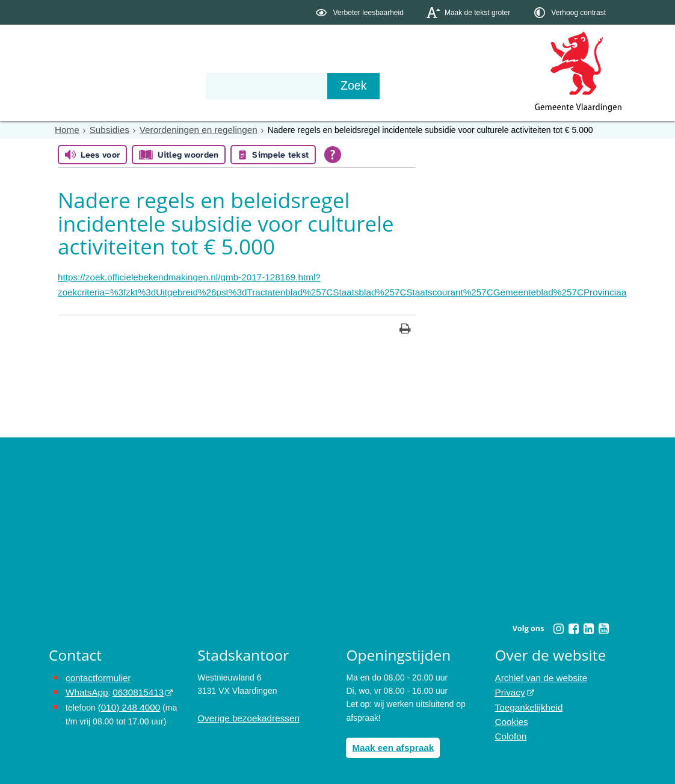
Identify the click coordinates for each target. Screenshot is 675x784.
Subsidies (106, 129)
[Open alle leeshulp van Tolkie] (333, 154)
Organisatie (233, 85)
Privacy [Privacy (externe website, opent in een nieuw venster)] (509, 688)
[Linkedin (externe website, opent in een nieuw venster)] (588, 626)
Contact (305, 85)
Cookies (510, 715)
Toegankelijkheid (526, 701)
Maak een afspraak (390, 744)
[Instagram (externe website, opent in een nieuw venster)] (558, 626)
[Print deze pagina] (405, 327)
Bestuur (161, 85)
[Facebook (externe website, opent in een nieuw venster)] (573, 626)
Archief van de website (538, 674)
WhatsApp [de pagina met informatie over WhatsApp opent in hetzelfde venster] (85, 688)
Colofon (510, 728)
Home (66, 129)
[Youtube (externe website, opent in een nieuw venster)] (603, 626)
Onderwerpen (84, 85)
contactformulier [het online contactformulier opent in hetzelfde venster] (96, 674)
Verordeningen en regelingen (188, 129)
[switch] (361, 12)
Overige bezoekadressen (244, 715)
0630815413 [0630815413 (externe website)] (132, 688)
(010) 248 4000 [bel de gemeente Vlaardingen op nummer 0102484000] (127, 701)
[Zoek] (467, 86)
